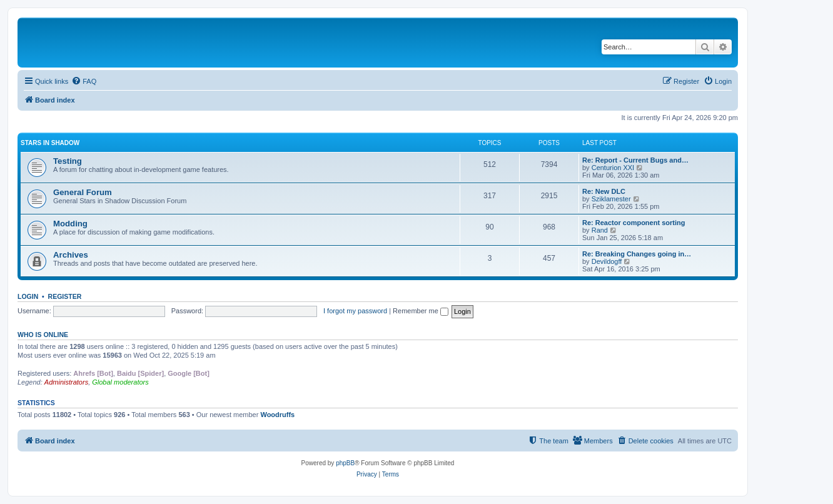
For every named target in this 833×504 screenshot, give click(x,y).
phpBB (345, 463)
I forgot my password (355, 311)
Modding (70, 224)
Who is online (43, 335)
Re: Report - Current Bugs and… (635, 160)
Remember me (421, 311)
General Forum (83, 192)
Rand (600, 230)
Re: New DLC (604, 191)
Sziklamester (611, 199)
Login (28, 296)
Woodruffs (277, 415)
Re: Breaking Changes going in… (637, 254)
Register (65, 296)
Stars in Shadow (50, 143)
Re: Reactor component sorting (634, 223)
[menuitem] (84, 81)
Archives (71, 255)
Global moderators (120, 382)
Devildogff (607, 261)
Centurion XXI (613, 168)
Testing (68, 161)
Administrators (66, 382)
